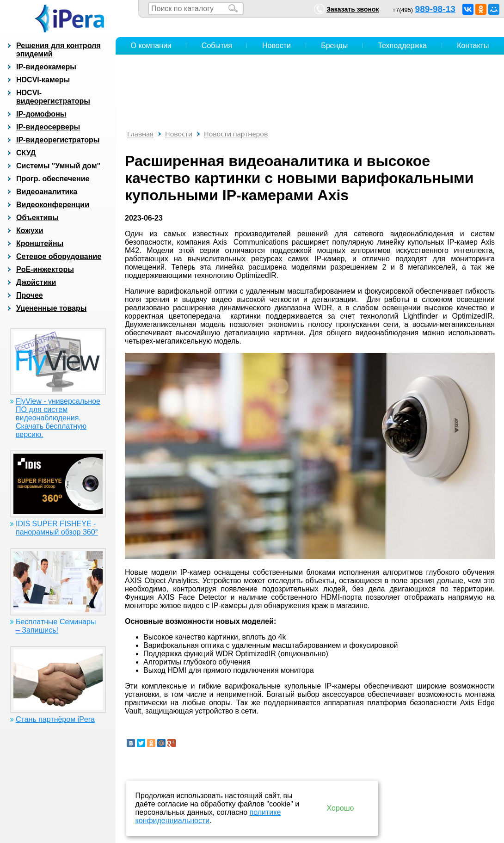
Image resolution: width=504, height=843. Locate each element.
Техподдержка (402, 46)
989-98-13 (435, 9)
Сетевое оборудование (59, 256)
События (217, 46)
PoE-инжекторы (45, 269)
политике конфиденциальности (208, 816)
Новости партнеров (236, 134)
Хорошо (341, 808)
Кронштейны (40, 243)
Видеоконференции (53, 205)
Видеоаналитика (47, 192)
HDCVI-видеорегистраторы (53, 97)
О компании (151, 46)
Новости (277, 46)
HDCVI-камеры (43, 80)
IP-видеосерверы (48, 127)
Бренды (334, 46)
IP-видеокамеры (46, 67)
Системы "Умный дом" (58, 166)
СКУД (26, 153)
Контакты (473, 46)
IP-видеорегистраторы (58, 140)
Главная (140, 134)
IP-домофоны (41, 114)
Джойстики (36, 282)
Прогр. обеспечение (53, 179)
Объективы (37, 218)
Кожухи (30, 231)
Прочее (30, 295)
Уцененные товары (51, 308)
